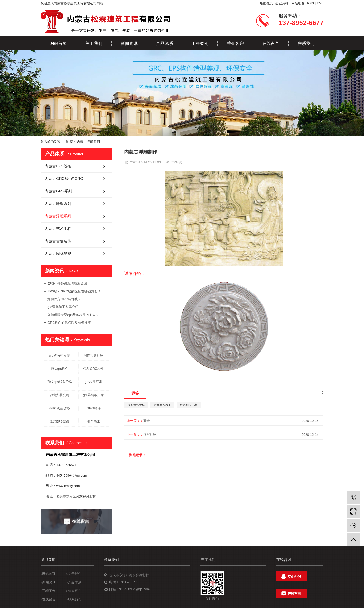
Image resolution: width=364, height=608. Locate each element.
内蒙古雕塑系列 (58, 204)
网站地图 (298, 3)
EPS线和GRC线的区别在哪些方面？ (74, 291)
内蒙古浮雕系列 (88, 142)
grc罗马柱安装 (60, 355)
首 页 (69, 142)
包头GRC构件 (93, 369)
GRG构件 (94, 408)
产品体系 (165, 43)
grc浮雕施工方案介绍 (63, 307)
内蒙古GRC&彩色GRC (64, 179)
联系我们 (306, 43)
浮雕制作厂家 (189, 405)
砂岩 (147, 421)
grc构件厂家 (93, 382)
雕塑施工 (94, 421)
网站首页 (58, 43)
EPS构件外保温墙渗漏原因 (67, 283)
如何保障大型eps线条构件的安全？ (73, 315)
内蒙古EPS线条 (58, 166)
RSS (311, 3)
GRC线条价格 (60, 408)
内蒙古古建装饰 (58, 241)
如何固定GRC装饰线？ (64, 299)
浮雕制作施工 (162, 405)
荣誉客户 (235, 43)
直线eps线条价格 (60, 382)
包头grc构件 (60, 369)
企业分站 (282, 3)
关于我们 (94, 43)
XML (320, 3)
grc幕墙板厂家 (93, 395)
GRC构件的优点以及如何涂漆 (69, 323)
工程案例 (200, 43)
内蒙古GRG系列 (58, 191)
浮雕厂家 (150, 434)
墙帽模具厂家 (94, 355)
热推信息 (266, 3)
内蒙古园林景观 (58, 254)
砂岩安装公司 (59, 395)
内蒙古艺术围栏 (58, 229)
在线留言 (271, 43)
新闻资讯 (129, 43)
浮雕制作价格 (136, 405)
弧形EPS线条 (59, 421)
